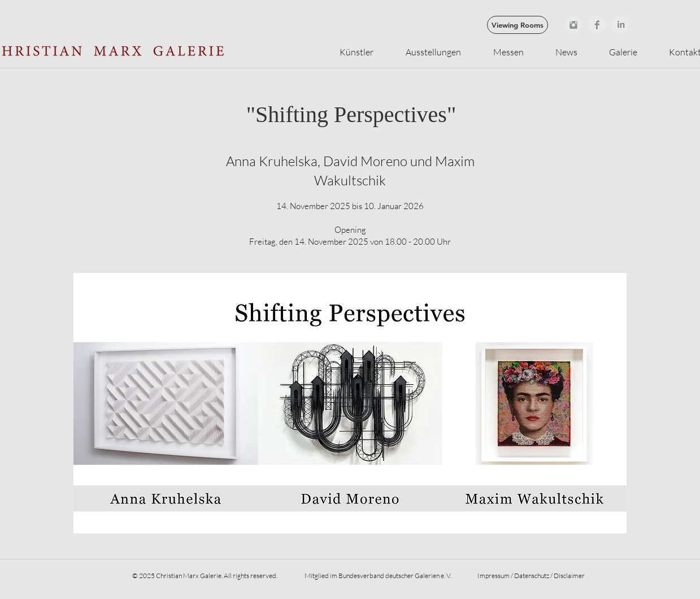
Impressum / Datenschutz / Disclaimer (531, 576)
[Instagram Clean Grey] (573, 25)
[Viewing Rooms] (518, 25)
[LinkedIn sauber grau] (621, 25)
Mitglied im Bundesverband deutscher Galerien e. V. (377, 576)
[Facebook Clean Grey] (597, 25)
